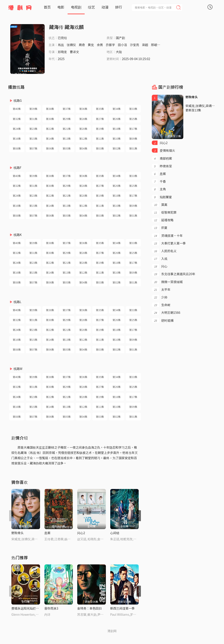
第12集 (83, 138)
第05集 (67, 148)
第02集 (116, 148)
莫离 (160, 205)
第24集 (17, 129)
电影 (61, 7)
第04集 (83, 148)
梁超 (145, 45)
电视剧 (76, 7)
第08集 (17, 148)
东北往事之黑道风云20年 (174, 274)
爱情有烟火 (164, 150)
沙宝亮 (135, 45)
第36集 (83, 109)
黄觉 (91, 45)
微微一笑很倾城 (167, 282)
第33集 (133, 109)
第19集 (100, 129)
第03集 (100, 148)
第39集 (33, 109)
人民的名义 (164, 251)
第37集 (67, 109)
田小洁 (122, 45)
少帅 (160, 297)
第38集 (50, 109)
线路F (17, 168)
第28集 (83, 119)
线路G (18, 100)
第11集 (100, 138)
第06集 (50, 148)
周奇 (82, 45)
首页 (47, 7)
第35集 (100, 109)
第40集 (17, 109)
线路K (18, 235)
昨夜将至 (162, 166)
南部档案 (162, 158)
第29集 (67, 119)
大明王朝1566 (166, 312)
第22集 (50, 129)
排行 (119, 7)
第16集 (17, 138)
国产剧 (120, 38)
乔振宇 (110, 45)
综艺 (91, 7)
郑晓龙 (62, 52)
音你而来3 (51, 608)
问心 (160, 266)
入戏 (160, 259)
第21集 (67, 129)
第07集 (33, 148)
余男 (100, 45)
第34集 (116, 109)
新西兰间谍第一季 (122, 608)
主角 (159, 189)
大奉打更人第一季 (169, 243)
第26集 (116, 119)
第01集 (133, 148)
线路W (18, 369)
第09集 (133, 138)
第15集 (33, 138)
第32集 (17, 119)
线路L (17, 302)
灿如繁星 (162, 197)
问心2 (81, 533)
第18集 (116, 129)
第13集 (67, 138)
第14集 (50, 138)
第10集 (116, 138)
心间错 (115, 533)
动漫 (105, 7)
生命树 (161, 305)
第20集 (83, 129)
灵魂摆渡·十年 (167, 235)
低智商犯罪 (164, 212)
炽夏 (160, 228)
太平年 (161, 289)
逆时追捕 (163, 320)
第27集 (100, 119)
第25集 (133, 119)
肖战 (61, 45)
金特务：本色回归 (89, 608)
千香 (159, 181)
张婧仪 (71, 45)
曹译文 (74, 52)
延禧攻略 (163, 220)
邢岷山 (156, 45)
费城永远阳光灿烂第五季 (28, 608)
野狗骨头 (17, 533)
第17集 (133, 129)
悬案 (47, 533)
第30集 (50, 119)
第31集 (33, 119)
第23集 (33, 129)
